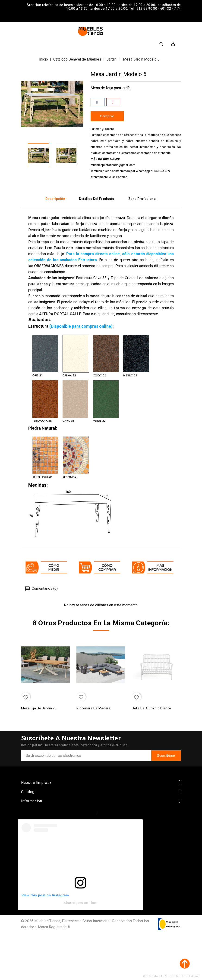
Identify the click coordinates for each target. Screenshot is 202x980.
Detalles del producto (97, 199)
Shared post (74, 903)
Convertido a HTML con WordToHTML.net (171, 976)
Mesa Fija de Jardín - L (39, 708)
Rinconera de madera (93, 708)
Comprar (107, 116)
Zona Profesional (143, 199)
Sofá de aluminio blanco (151, 708)
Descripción (55, 199)
